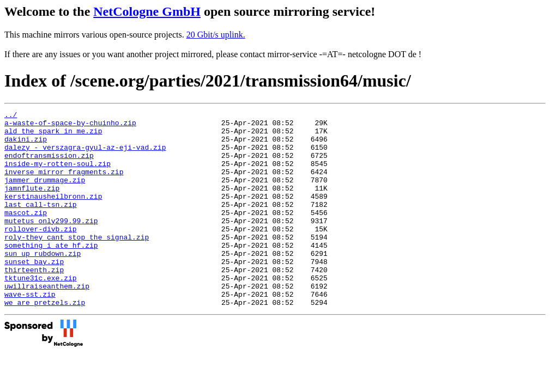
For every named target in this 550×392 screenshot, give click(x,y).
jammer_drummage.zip (45, 194)
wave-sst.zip (30, 332)
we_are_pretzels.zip (45, 341)
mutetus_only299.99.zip (51, 243)
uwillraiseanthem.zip (47, 322)
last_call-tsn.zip (41, 224)
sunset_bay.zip (34, 292)
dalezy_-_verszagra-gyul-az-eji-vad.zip (85, 155)
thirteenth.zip (34, 302)
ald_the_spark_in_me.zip (53, 136)
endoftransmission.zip (49, 165)
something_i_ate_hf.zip (51, 273)
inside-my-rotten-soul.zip (58, 175)
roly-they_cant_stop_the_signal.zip (77, 263)
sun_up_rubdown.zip (43, 283)
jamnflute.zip (32, 204)
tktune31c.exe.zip (41, 312)
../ (11, 116)
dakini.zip (26, 145)
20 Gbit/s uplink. (216, 35)
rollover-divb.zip (41, 253)
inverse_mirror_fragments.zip (64, 185)
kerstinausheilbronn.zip (53, 214)
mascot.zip (26, 234)
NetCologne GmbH (147, 11)
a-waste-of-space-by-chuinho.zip (70, 126)
